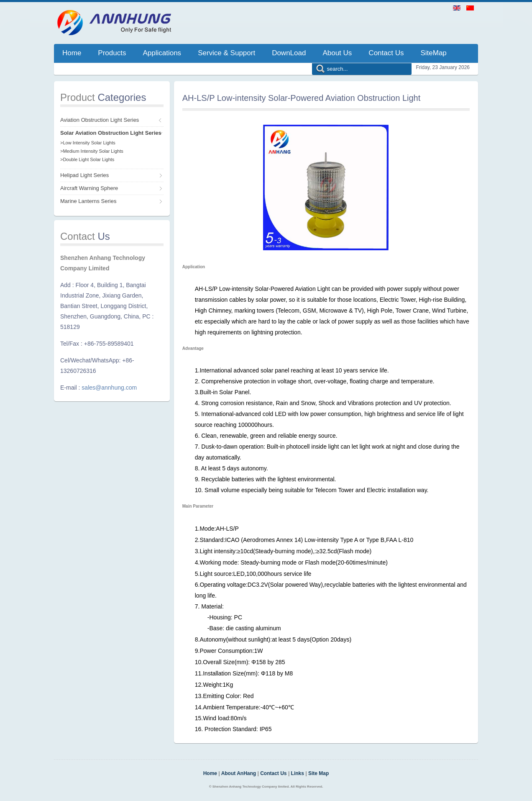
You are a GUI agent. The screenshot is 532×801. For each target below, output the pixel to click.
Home (210, 773)
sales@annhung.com (109, 388)
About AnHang (239, 773)
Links (298, 773)
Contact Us (273, 773)
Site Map (318, 773)
